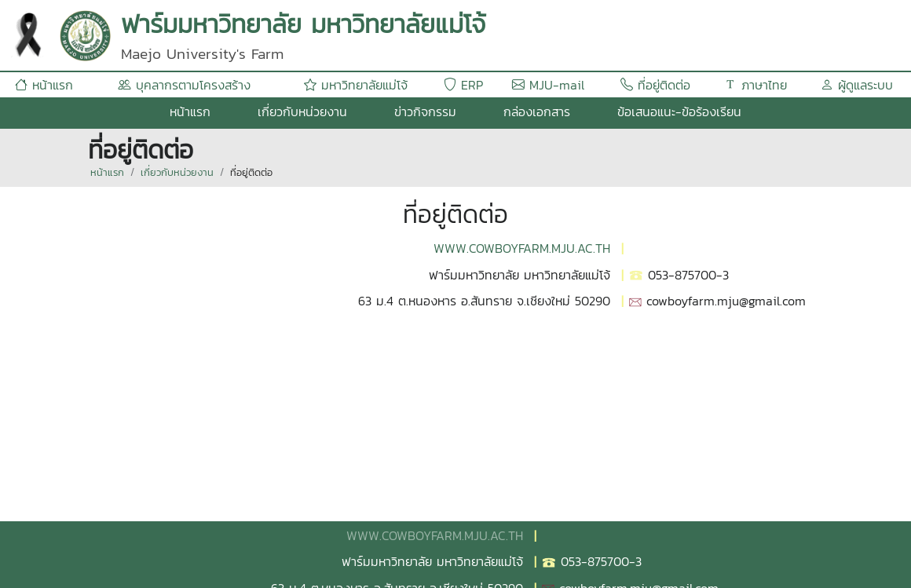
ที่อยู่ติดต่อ (655, 85)
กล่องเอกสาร (537, 111)
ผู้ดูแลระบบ (857, 85)
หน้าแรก (44, 85)
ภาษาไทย (756, 85)
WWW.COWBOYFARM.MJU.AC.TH (522, 248)
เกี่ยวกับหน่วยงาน (302, 111)
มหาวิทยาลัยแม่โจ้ (356, 85)
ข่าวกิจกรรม (425, 111)
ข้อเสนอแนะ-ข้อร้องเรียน (679, 111)
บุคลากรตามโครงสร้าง (184, 85)
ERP (463, 85)
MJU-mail (548, 85)
